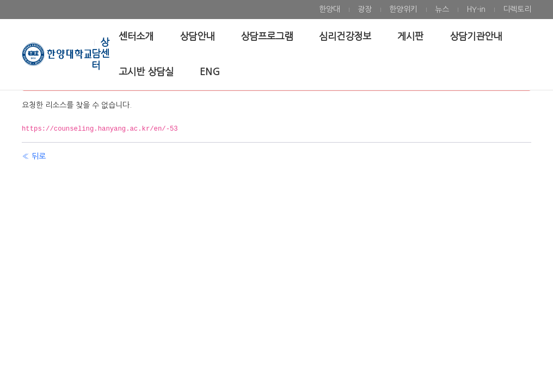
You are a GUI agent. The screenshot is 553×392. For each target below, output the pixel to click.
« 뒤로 (34, 156)
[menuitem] (330, 10)
